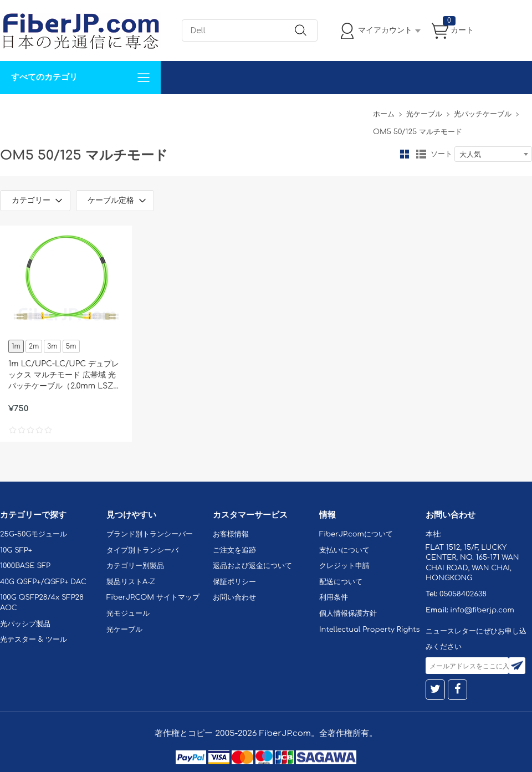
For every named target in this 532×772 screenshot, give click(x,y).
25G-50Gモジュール (34, 534)
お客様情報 (231, 534)
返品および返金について (252, 566)
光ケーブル (424, 114)
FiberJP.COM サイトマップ (153, 597)
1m (16, 346)
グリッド (405, 154)
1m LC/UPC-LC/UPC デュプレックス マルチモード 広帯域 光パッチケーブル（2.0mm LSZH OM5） (64, 376)
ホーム (384, 114)
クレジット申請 (344, 566)
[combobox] (493, 154)
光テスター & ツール (34, 640)
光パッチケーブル (483, 114)
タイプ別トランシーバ (142, 550)
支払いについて (344, 550)
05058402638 (463, 594)
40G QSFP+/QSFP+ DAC (43, 582)
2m (34, 346)
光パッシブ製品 (25, 624)
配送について (341, 582)
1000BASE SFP (25, 566)
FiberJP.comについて (247, 111)
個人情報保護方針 (348, 613)
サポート (119, 111)
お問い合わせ (171, 111)
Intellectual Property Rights (369, 630)
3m (52, 346)
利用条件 (334, 597)
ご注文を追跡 (234, 550)
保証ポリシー (234, 582)
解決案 (18, 111)
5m (71, 346)
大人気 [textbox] (470, 155)
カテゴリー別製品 (135, 566)
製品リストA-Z (131, 582)
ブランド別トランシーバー (150, 534)
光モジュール (128, 613)
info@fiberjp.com (482, 610)
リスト (421, 154)
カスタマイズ (66, 111)
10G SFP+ (16, 550)
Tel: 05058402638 (333, 111)
